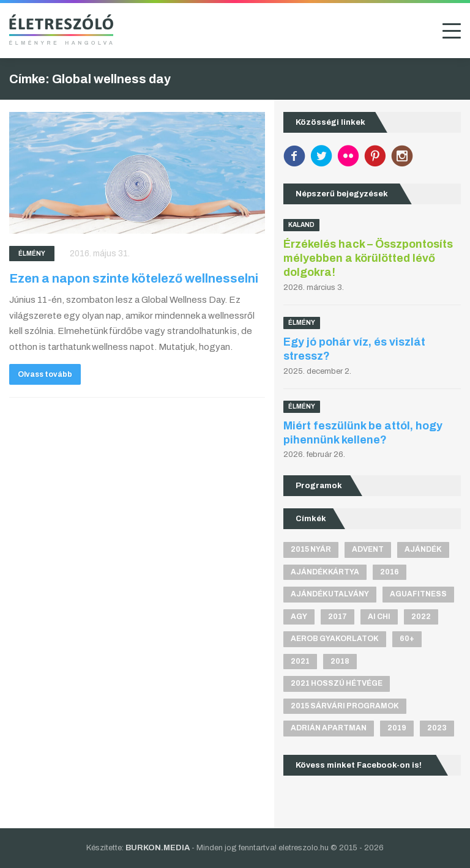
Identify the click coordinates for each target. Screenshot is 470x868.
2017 (338, 617)
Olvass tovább (45, 374)
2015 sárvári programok (345, 706)
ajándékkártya (325, 572)
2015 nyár (311, 549)
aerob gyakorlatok (335, 639)
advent (368, 549)
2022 (421, 617)
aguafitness (418, 594)
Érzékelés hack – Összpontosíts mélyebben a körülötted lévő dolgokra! (368, 258)
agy (299, 617)
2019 (397, 728)
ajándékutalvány (330, 594)
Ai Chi (379, 617)
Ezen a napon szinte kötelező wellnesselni (134, 278)
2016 (390, 572)
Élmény (32, 254)
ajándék (423, 549)
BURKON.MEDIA (158, 848)
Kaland (301, 225)
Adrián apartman (329, 728)
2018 (340, 661)
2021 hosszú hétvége (337, 683)
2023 (437, 728)
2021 (300, 661)
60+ (407, 639)
